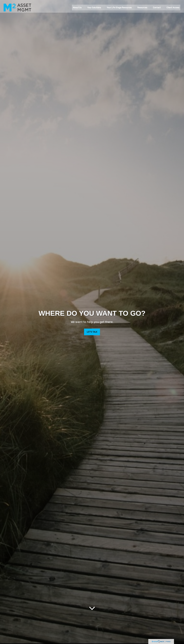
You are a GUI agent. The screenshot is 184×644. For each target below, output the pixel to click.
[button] (77, 5)
